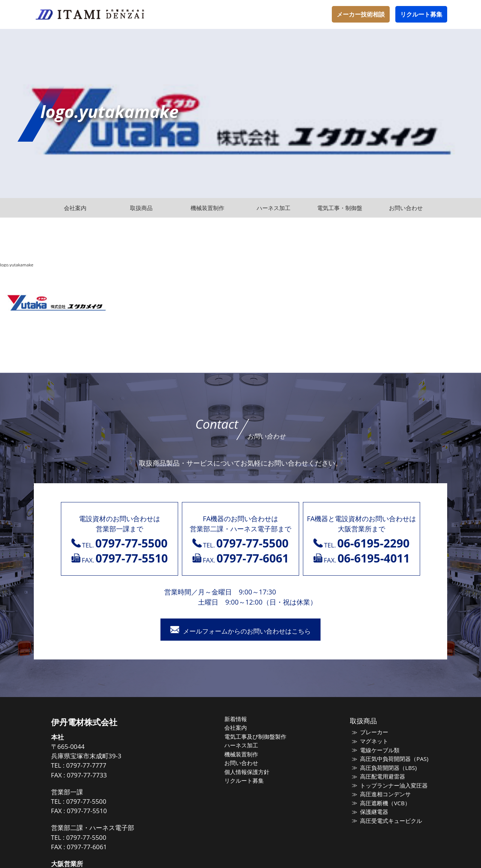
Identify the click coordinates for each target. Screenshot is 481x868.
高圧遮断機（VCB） (383, 803)
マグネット (373, 741)
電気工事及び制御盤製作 (257, 737)
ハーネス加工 (243, 746)
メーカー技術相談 (361, 14)
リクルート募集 (421, 14)
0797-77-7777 (90, 766)
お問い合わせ (243, 763)
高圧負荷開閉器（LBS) (386, 768)
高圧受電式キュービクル (389, 821)
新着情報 (237, 719)
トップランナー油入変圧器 (392, 786)
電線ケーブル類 (378, 750)
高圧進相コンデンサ (384, 794)
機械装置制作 (243, 755)
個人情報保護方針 (249, 772)
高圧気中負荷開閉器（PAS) (392, 759)
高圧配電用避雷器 (381, 777)
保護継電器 (373, 812)
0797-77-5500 (90, 802)
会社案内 (237, 728)
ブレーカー (373, 733)
